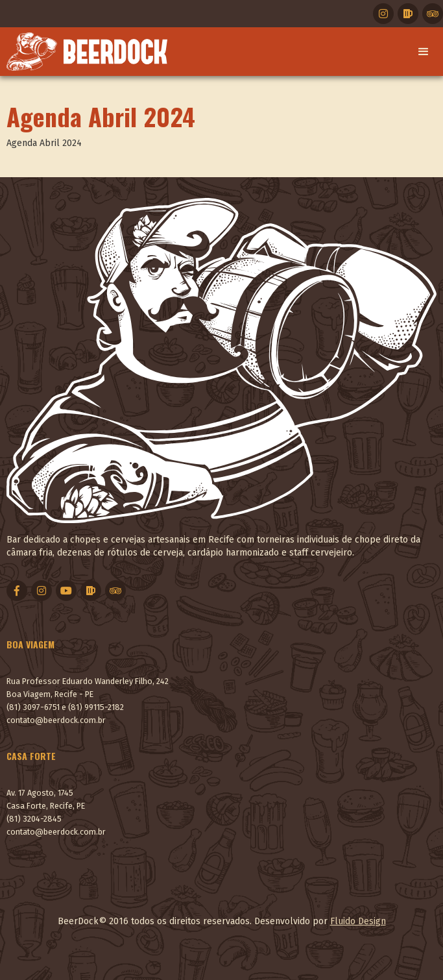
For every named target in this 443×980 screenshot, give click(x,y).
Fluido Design (358, 921)
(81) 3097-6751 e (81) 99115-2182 (65, 707)
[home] (84, 52)
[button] (424, 52)
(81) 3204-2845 (34, 819)
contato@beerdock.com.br (56, 720)
